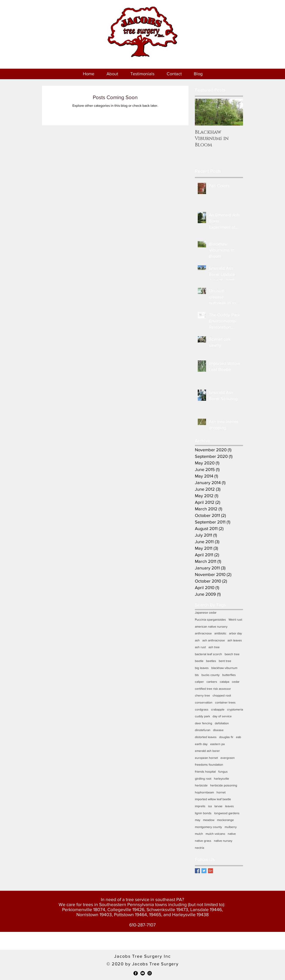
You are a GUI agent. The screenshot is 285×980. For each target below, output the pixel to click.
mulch (199, 834)
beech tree (232, 654)
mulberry (231, 827)
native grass (203, 841)
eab (239, 737)
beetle (199, 661)
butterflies (229, 675)
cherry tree (202, 695)
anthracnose (203, 633)
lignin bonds (203, 813)
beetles (211, 661)
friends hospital (205, 772)
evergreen (228, 758)
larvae (218, 806)
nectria (199, 848)
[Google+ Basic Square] (211, 871)
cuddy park (202, 716)
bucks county (211, 675)
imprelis (200, 806)
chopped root (222, 695)
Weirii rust (235, 619)
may (198, 820)
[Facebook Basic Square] (197, 871)
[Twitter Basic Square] (204, 871)
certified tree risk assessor (213, 689)
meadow (209, 820)
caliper (199, 682)
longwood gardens (227, 813)
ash (197, 640)
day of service (222, 716)
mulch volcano (215, 834)
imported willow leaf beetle (213, 799)
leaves (229, 806)
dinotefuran (203, 730)
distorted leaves (206, 737)
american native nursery (211, 626)
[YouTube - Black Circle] (143, 973)
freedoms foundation (209, 765)
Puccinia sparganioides (210, 619)
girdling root (203, 779)
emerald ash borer (207, 751)
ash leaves (235, 640)
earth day (201, 744)
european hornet (206, 758)
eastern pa (217, 744)
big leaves (202, 668)
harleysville (221, 779)
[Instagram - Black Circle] (150, 973)
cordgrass (202, 709)
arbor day (235, 633)
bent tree (225, 661)
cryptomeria (235, 709)
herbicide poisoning (224, 785)
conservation (204, 702)
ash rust (200, 647)
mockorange (225, 820)
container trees (225, 702)
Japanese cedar (206, 612)
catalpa (225, 682)
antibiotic (220, 633)
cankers (212, 682)
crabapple (218, 709)
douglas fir (226, 737)
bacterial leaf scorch (208, 654)
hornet (221, 792)
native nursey (223, 841)
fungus (223, 772)
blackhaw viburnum (224, 668)
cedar (236, 682)
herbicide (201, 785)
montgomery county (208, 827)
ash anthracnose (214, 640)
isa (210, 806)
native (232, 834)
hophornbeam (204, 792)
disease (218, 730)
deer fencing (204, 723)
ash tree (214, 647)
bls (197, 675)
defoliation (222, 723)
